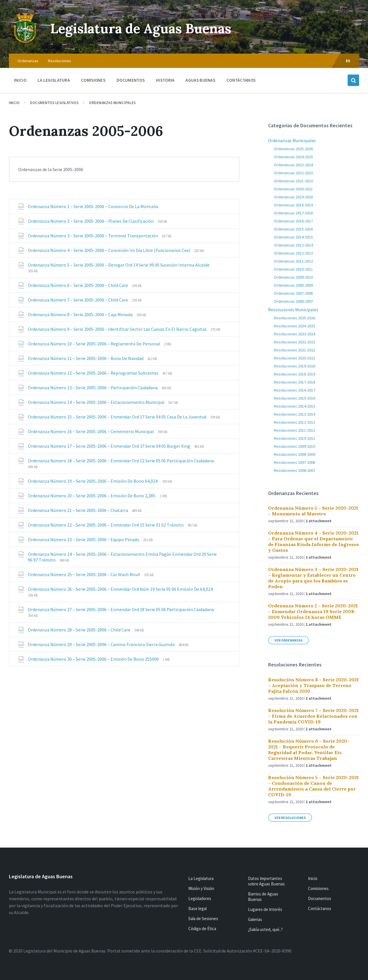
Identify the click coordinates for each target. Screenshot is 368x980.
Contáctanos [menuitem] (241, 80)
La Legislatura (201, 878)
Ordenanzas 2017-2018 (293, 213)
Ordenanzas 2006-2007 (293, 301)
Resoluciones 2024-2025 (295, 326)
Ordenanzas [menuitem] (28, 61)
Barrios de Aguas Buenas (263, 897)
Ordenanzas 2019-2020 (293, 197)
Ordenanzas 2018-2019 (293, 205)
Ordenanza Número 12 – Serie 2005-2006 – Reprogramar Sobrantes (94, 373)
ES (348, 61)
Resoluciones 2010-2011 (295, 438)
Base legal (197, 908)
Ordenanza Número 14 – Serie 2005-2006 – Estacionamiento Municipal (97, 402)
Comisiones (318, 888)
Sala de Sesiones (203, 919)
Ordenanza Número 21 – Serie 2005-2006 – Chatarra (78, 510)
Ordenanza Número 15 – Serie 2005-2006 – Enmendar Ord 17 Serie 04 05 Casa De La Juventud (118, 417)
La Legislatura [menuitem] (54, 80)
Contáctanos (320, 908)
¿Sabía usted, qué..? (265, 929)
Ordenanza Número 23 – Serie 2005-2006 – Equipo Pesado (84, 539)
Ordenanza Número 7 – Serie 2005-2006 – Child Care (78, 300)
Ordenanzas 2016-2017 (293, 221)
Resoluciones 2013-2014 (295, 414)
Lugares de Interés (265, 909)
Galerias (255, 919)
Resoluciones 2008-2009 (295, 454)
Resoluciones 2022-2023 (295, 342)
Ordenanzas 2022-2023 (293, 173)
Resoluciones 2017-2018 (295, 382)
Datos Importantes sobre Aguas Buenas (266, 881)
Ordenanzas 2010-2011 (293, 269)
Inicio (14, 103)
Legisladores (200, 898)
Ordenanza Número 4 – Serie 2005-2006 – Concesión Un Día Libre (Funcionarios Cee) (110, 250)
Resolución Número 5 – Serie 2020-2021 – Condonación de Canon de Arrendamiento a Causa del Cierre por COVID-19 (313, 786)
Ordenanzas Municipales (112, 103)
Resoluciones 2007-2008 (295, 462)
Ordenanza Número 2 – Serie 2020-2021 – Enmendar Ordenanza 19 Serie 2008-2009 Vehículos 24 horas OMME (313, 611)
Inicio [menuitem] (20, 80)
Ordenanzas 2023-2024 (293, 165)
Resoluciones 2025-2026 (295, 318)
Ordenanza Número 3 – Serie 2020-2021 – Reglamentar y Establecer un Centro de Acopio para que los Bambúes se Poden (313, 578)
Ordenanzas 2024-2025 (293, 157)
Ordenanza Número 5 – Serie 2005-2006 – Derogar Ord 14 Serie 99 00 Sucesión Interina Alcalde (119, 265)
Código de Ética (202, 929)
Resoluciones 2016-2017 (295, 390)
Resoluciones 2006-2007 (295, 470)
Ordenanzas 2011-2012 (293, 261)
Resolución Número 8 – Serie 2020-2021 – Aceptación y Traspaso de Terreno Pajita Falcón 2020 (313, 685)
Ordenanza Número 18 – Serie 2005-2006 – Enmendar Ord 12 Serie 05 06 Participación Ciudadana (121, 461)
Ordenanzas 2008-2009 (293, 285)
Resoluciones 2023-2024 (295, 334)
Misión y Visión (201, 888)
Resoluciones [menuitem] (60, 61)
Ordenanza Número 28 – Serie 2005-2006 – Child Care (80, 630)
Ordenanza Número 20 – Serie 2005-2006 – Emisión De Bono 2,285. (92, 496)
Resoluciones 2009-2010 (295, 446)
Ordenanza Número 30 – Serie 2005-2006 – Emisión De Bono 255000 (94, 659)
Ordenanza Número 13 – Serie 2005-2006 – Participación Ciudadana (93, 388)
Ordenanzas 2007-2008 (293, 293)
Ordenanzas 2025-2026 (293, 149)
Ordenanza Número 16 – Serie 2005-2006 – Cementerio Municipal (91, 431)
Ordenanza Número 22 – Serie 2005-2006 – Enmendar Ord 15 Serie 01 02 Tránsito (106, 525)
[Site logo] (25, 42)
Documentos (320, 898)
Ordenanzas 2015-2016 (293, 229)
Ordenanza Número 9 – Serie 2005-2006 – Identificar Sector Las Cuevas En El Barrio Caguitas (118, 329)
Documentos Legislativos (54, 103)
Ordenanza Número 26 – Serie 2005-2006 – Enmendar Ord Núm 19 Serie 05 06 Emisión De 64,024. (121, 589)
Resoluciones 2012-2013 (295, 422)
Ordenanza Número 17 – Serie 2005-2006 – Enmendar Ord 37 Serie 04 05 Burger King (110, 446)
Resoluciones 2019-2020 (295, 366)
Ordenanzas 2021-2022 (293, 181)
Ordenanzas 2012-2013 (293, 253)
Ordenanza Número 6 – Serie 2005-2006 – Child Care (78, 285)
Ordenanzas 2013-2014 (293, 245)
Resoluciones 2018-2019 (295, 374)
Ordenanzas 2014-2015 (293, 237)
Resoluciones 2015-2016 (295, 398)
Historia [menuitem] (165, 80)
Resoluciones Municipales (293, 310)
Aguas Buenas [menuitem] (200, 80)
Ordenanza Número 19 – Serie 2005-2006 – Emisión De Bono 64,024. (94, 481)
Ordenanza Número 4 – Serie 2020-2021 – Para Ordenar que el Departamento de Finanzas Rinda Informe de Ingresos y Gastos (313, 541)
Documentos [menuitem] (131, 80)
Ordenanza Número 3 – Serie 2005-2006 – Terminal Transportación (93, 236)
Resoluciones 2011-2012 (295, 430)
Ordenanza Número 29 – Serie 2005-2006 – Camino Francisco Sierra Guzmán (102, 644)
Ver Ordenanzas (288, 640)
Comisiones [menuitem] (93, 80)
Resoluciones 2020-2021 (295, 358)
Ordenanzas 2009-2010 (293, 277)
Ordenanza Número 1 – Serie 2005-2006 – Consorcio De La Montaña (93, 206)
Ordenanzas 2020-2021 (293, 189)
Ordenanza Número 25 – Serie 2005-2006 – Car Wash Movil (84, 574)
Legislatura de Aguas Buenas (145, 28)
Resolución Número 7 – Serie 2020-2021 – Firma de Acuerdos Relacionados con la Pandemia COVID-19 (313, 716)
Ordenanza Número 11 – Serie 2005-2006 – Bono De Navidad (86, 358)
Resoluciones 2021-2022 (295, 350)
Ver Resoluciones (290, 818)
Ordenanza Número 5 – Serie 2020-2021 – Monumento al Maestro (313, 511)
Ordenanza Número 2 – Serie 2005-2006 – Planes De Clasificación (91, 221)
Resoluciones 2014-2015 (295, 406)
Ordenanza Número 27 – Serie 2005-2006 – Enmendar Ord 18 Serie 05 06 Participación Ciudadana (121, 609)
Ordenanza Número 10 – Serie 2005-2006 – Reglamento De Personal (94, 344)
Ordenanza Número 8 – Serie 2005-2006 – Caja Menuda (81, 314)
